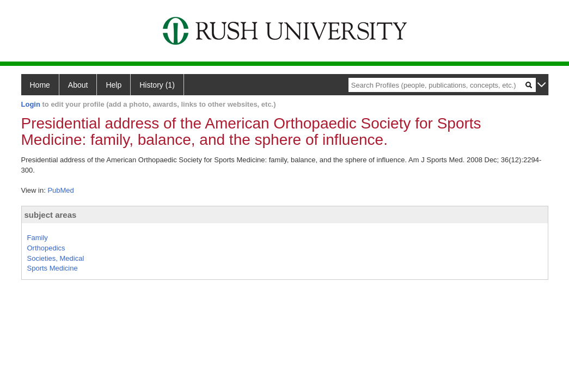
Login (31, 104)
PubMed (60, 190)
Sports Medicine (53, 268)
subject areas (51, 215)
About (78, 85)
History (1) (157, 85)
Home (40, 85)
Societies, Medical (56, 258)
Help (114, 85)
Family (38, 238)
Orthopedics (46, 248)
